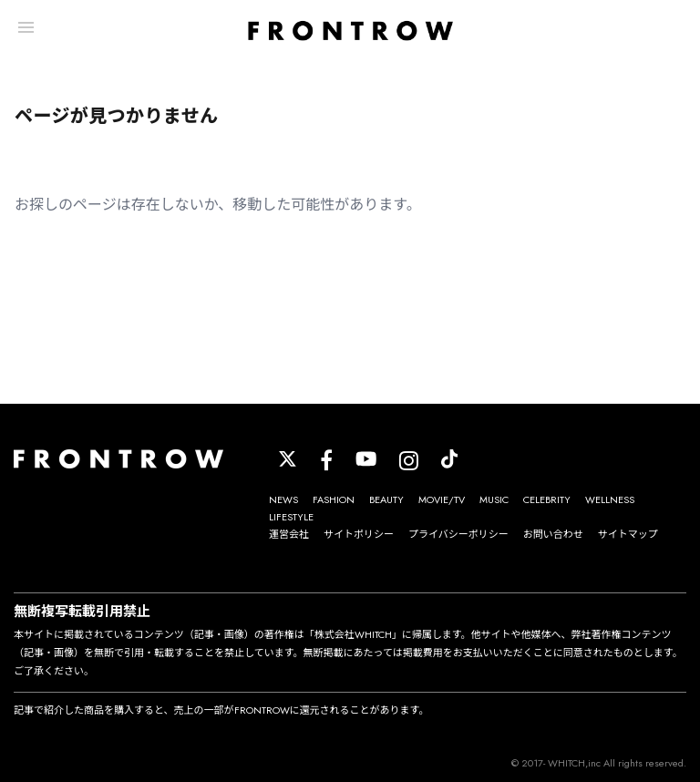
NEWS (283, 499)
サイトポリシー (359, 534)
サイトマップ (628, 534)
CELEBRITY (547, 499)
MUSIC (494, 499)
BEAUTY (386, 499)
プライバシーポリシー (458, 534)
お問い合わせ (553, 534)
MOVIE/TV (442, 499)
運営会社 (289, 534)
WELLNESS (610, 499)
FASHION (334, 499)
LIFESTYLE (291, 517)
